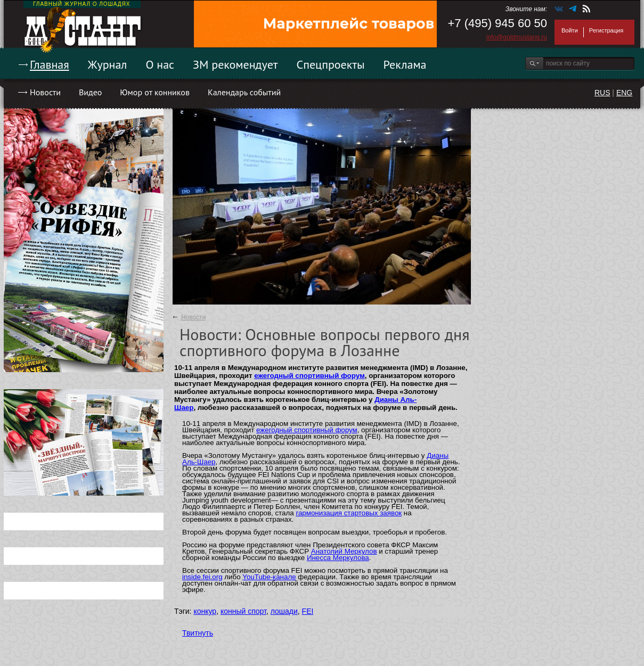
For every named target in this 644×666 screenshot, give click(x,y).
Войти (570, 30)
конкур (205, 611)
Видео (90, 92)
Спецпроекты (331, 64)
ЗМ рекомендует (235, 64)
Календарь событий (244, 92)
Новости (45, 92)
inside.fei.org (202, 577)
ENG (624, 93)
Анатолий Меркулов (344, 551)
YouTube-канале (269, 577)
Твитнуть (198, 633)
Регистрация (606, 30)
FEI (308, 611)
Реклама (405, 64)
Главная (50, 64)
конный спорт (243, 611)
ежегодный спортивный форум (309, 376)
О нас (160, 64)
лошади (284, 611)
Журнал (108, 64)
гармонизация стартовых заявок (349, 513)
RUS (602, 93)
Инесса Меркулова (338, 558)
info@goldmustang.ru (517, 37)
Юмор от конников (155, 92)
